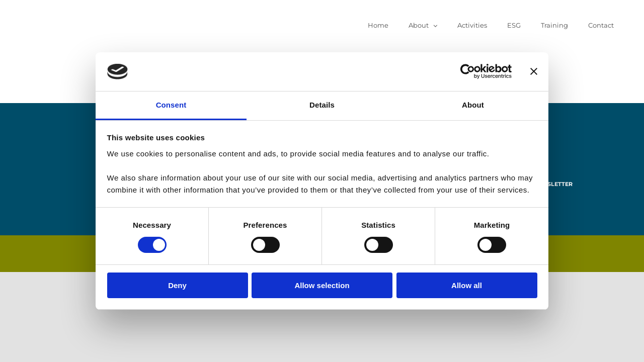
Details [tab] (322, 105)
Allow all (467, 285)
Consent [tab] (171, 105)
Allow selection (322, 285)
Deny (177, 285)
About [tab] (473, 105)
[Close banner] (534, 71)
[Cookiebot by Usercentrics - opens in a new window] (468, 71)
